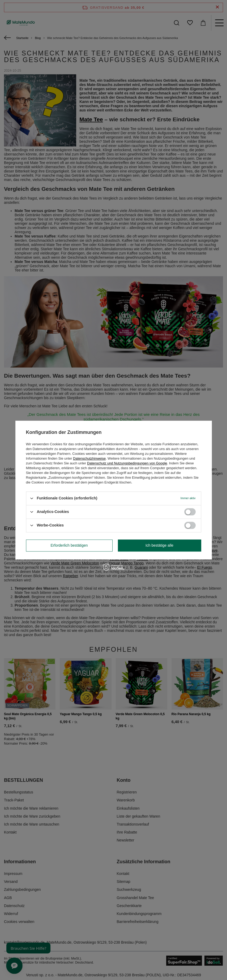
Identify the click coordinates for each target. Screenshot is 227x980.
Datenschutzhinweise (89, 458)
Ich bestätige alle (159, 545)
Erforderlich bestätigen (69, 545)
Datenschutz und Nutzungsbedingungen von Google (127, 463)
